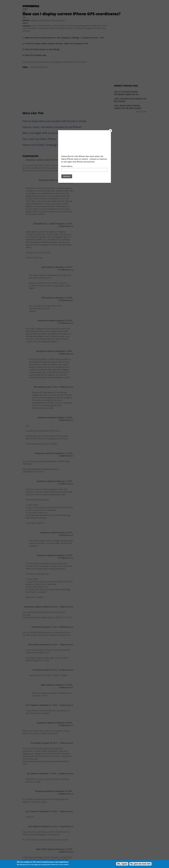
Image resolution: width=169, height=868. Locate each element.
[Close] (110, 131)
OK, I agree (122, 864)
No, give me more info (140, 864)
